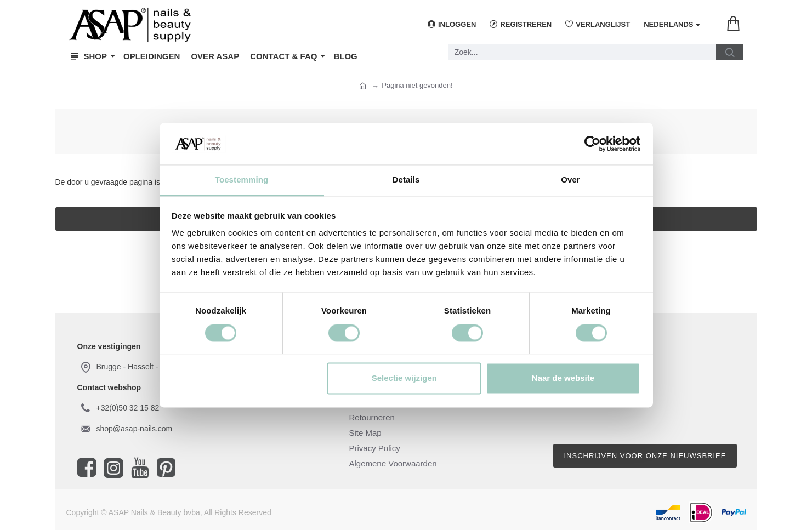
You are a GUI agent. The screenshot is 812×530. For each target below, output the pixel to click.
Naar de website (563, 378)
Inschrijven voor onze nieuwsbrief (645, 456)
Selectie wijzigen (404, 378)
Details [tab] (406, 180)
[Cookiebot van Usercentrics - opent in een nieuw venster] (592, 144)
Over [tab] (570, 180)
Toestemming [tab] (242, 180)
